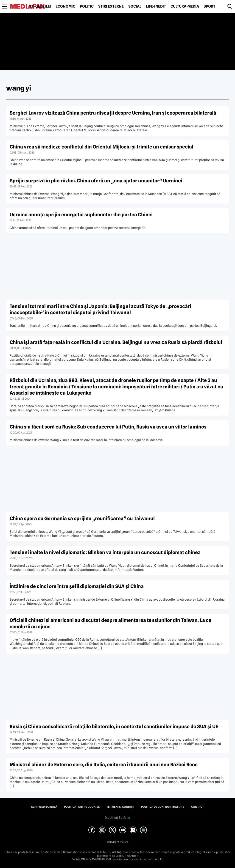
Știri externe (111, 6)
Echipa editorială (44, 807)
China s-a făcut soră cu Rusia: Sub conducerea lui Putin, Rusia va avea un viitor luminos (108, 427)
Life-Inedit (156, 6)
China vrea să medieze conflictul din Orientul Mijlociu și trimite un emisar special (101, 147)
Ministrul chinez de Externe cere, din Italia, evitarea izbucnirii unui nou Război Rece (104, 765)
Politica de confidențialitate (163, 807)
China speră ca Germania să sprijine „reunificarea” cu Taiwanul (82, 518)
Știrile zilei (40, 6)
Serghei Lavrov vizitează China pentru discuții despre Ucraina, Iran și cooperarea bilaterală (113, 113)
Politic (87, 6)
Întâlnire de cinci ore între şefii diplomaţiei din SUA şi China (77, 586)
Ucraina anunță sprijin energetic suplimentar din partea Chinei (81, 215)
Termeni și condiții (120, 807)
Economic (65, 6)
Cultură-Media (185, 6)
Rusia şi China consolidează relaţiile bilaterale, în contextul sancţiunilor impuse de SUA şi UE (114, 727)
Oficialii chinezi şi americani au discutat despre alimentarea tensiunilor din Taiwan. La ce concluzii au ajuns (111, 623)
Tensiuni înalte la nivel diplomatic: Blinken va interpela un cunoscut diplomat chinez (105, 552)
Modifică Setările (117, 818)
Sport (209, 6)
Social (135, 6)
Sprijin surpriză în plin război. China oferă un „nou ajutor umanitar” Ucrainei (96, 181)
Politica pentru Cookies (82, 807)
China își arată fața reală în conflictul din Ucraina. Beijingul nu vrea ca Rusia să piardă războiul (116, 342)
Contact (197, 807)
